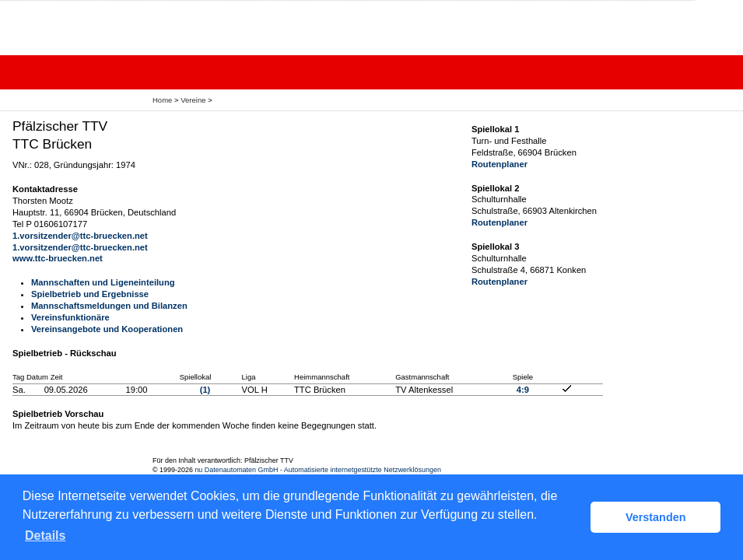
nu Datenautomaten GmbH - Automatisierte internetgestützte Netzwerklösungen (318, 470)
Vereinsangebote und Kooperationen (107, 329)
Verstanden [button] (656, 517)
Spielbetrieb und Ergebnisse (90, 294)
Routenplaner (499, 164)
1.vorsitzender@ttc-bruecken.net (80, 236)
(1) (205, 390)
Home (162, 100)
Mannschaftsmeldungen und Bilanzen (109, 306)
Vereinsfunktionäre (70, 317)
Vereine (193, 100)
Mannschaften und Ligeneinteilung (103, 282)
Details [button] (45, 535)
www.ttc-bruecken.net (58, 258)
